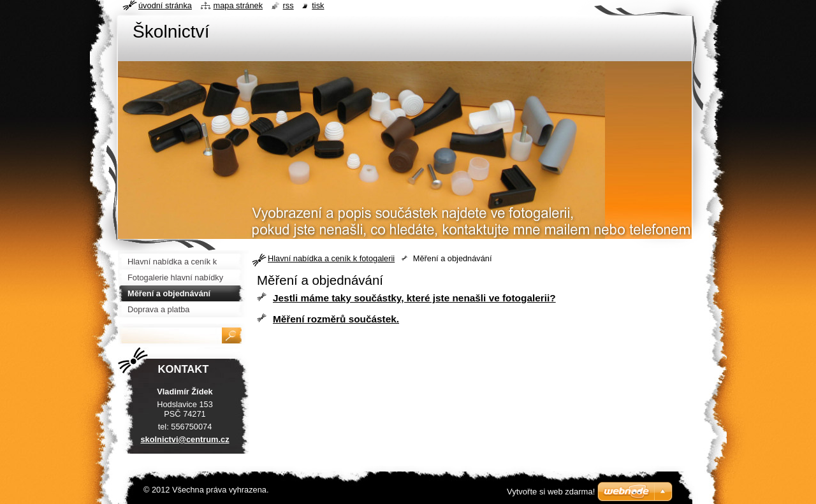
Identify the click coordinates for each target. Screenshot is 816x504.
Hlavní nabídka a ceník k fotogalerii (331, 258)
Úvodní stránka (165, 5)
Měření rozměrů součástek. (336, 319)
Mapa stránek (238, 5)
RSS (288, 5)
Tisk (318, 5)
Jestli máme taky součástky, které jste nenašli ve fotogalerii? (414, 298)
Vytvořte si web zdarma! (551, 492)
